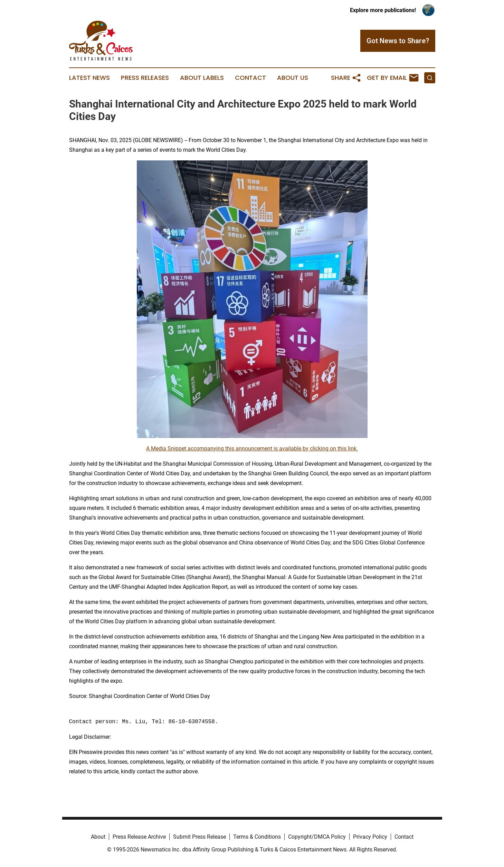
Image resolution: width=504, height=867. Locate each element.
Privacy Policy (370, 837)
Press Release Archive (139, 837)
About (98, 837)
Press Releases (145, 78)
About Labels (202, 78)
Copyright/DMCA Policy (317, 837)
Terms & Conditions (257, 837)
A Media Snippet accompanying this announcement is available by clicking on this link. (252, 449)
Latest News (89, 78)
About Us (293, 78)
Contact (250, 78)
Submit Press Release (199, 837)
